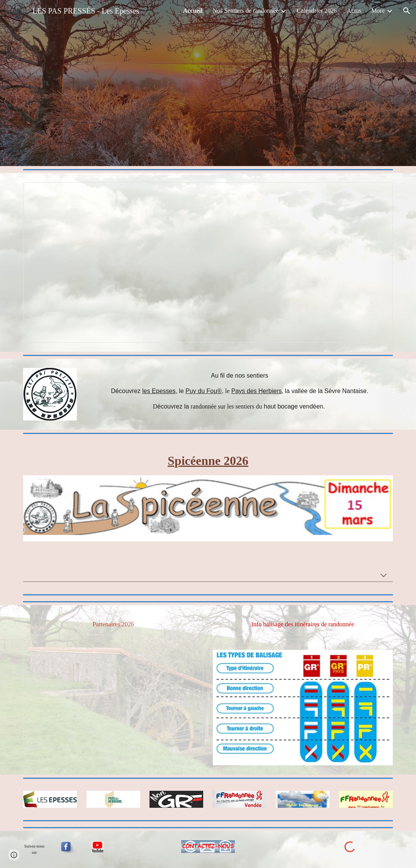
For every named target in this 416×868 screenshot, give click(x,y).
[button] (407, 11)
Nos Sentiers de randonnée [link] (245, 11)
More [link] (378, 11)
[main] (240, 391)
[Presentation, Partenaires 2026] (113, 691)
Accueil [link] (193, 11)
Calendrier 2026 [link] (317, 11)
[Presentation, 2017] (208, 262)
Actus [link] (354, 11)
